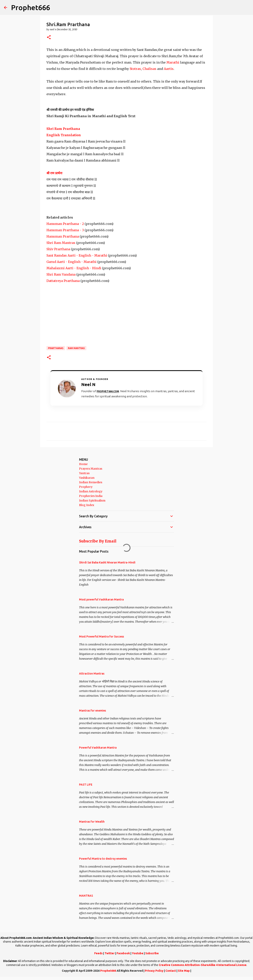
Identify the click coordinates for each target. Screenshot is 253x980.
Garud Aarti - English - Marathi (71, 262)
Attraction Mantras (92, 674)
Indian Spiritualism (92, 500)
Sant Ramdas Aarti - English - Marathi (77, 255)
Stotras (135, 69)
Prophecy (86, 487)
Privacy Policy (154, 971)
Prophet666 (31, 7)
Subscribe (152, 953)
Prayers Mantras (91, 469)
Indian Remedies (91, 482)
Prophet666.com (108, 391)
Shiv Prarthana (58, 249)
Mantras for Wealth (92, 822)
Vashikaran (87, 478)
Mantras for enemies (93, 711)
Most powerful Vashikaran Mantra (101, 599)
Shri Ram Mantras (61, 243)
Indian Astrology (91, 491)
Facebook (123, 953)
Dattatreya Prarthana (63, 281)
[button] (49, 38)
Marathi (173, 62)
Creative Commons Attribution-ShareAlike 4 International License (203, 965)
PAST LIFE (86, 785)
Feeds (98, 953)
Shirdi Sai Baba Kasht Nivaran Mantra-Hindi (107, 562)
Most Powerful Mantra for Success (101, 637)
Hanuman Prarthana (63, 236)
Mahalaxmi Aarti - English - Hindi (74, 268)
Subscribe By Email (98, 541)
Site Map (184, 971)
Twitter (110, 953)
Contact (171, 971)
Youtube (138, 953)
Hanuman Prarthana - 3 (65, 230)
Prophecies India (91, 496)
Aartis (169, 69)
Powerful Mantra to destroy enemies (103, 859)
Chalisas (149, 69)
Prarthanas (56, 348)
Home (83, 464)
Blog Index (87, 505)
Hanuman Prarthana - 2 (65, 224)
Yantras (84, 473)
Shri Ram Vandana (61, 274)
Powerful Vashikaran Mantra (98, 748)
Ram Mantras (76, 348)
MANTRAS (86, 896)
